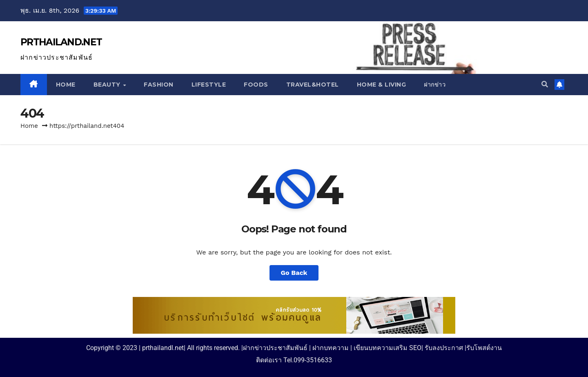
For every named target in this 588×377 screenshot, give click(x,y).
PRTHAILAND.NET (61, 42)
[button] (545, 84)
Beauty (108, 85)
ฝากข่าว (435, 85)
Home (66, 85)
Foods (256, 85)
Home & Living (382, 85)
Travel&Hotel (313, 85)
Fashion (159, 85)
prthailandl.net (163, 348)
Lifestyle (209, 85)
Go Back (294, 273)
